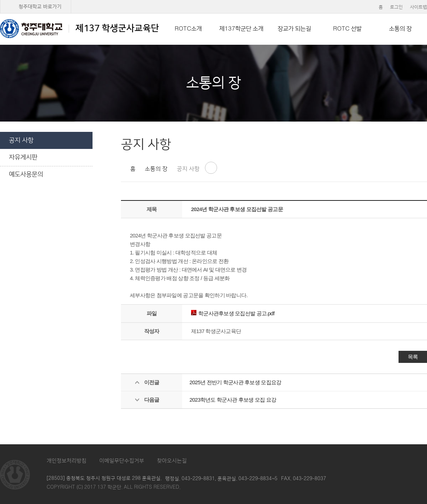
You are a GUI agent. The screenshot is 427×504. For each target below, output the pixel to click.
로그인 (396, 7)
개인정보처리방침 (67, 461)
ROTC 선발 (347, 29)
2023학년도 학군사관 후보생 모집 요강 (233, 400)
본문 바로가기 (213, 0)
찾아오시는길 (172, 461)
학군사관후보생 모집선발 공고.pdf (233, 313)
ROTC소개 (188, 29)
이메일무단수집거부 (122, 461)
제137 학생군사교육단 (80, 28)
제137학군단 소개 (241, 29)
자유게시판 (23, 157)
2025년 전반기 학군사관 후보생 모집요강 (236, 382)
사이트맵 (418, 7)
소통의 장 (400, 29)
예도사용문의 (26, 175)
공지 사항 (21, 140)
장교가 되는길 (294, 29)
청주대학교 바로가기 (40, 7)
